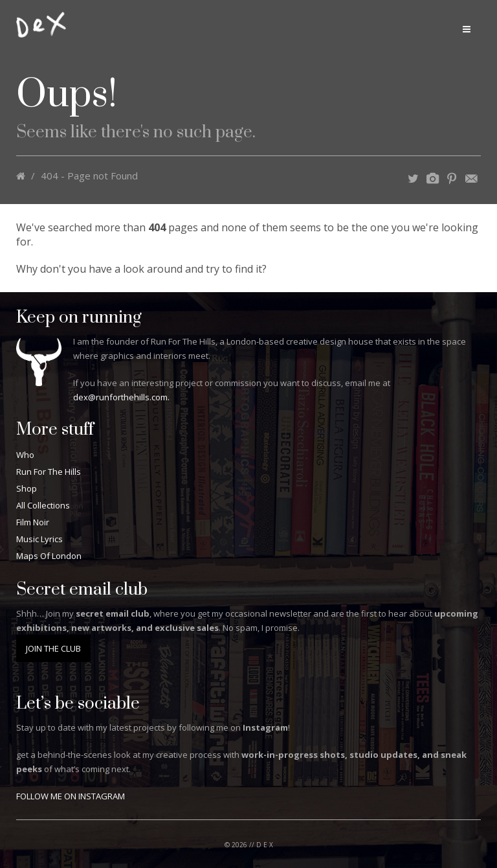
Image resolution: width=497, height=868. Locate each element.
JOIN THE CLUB (53, 648)
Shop (27, 488)
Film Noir (33, 522)
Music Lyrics (39, 539)
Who (25, 455)
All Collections (43, 505)
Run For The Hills (49, 472)
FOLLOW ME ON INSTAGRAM (71, 796)
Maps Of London (49, 556)
